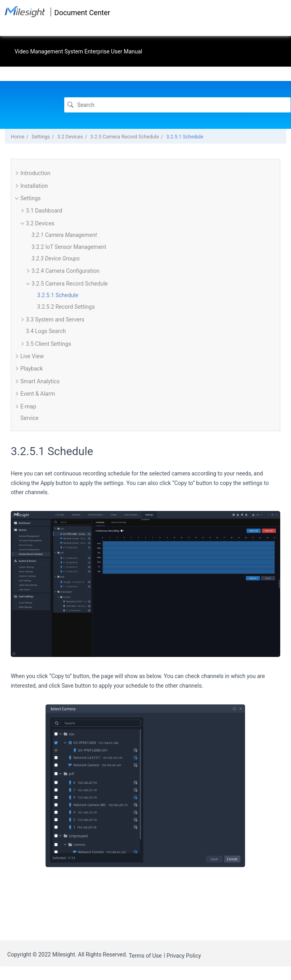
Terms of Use (145, 956)
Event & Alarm (38, 394)
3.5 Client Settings (48, 344)
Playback (32, 369)
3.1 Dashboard (44, 211)
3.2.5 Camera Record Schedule (125, 137)
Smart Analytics (40, 381)
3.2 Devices (70, 137)
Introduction (35, 173)
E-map (28, 406)
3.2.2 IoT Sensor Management (69, 247)
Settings (41, 137)
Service (30, 418)
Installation (34, 186)
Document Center (82, 13)
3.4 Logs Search (46, 331)
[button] (17, 173)
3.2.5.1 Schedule (185, 137)
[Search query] (177, 105)
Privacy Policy (184, 956)
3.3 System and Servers (55, 319)
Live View (32, 356)
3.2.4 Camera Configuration (65, 271)
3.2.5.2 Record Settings (66, 307)
